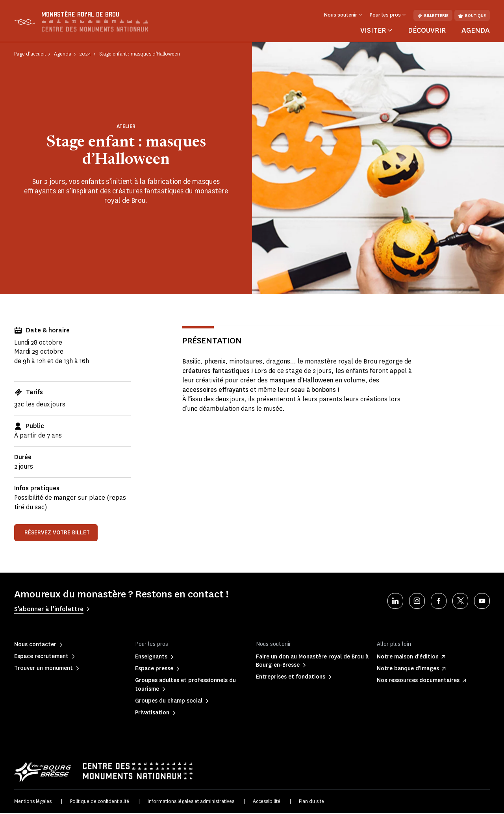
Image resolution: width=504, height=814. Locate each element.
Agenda (476, 31)
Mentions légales (33, 802)
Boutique (472, 16)
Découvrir (427, 31)
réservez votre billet (57, 533)
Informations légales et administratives (191, 802)
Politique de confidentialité (100, 802)
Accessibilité (267, 802)
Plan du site (311, 802)
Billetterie (433, 16)
